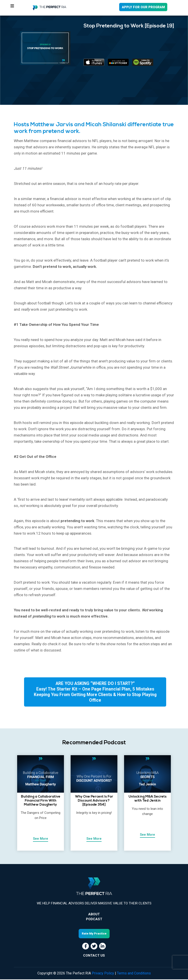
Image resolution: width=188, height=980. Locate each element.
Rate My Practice (94, 934)
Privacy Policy (103, 974)
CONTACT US (94, 956)
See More (41, 839)
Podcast (94, 920)
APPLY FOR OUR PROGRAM (143, 7)
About (94, 915)
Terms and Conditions (134, 974)
